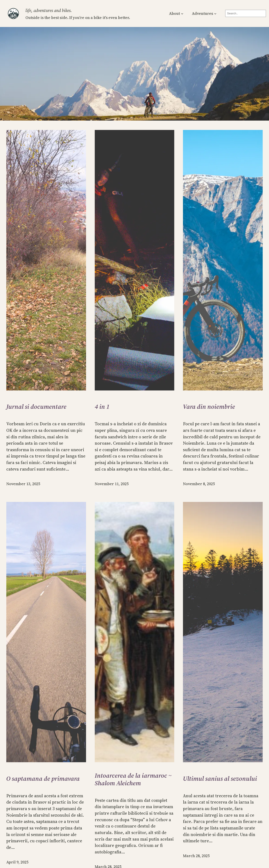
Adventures (202, 13)
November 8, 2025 (199, 484)
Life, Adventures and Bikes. (49, 11)
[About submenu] (182, 14)
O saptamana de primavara (43, 779)
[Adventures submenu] (215, 14)
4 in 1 (102, 407)
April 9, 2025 (17, 862)
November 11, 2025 (112, 484)
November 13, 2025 (23, 484)
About (174, 13)
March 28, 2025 (196, 856)
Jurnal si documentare (36, 407)
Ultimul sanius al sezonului (220, 779)
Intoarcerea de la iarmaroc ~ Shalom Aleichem (133, 779)
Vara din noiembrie (209, 407)
